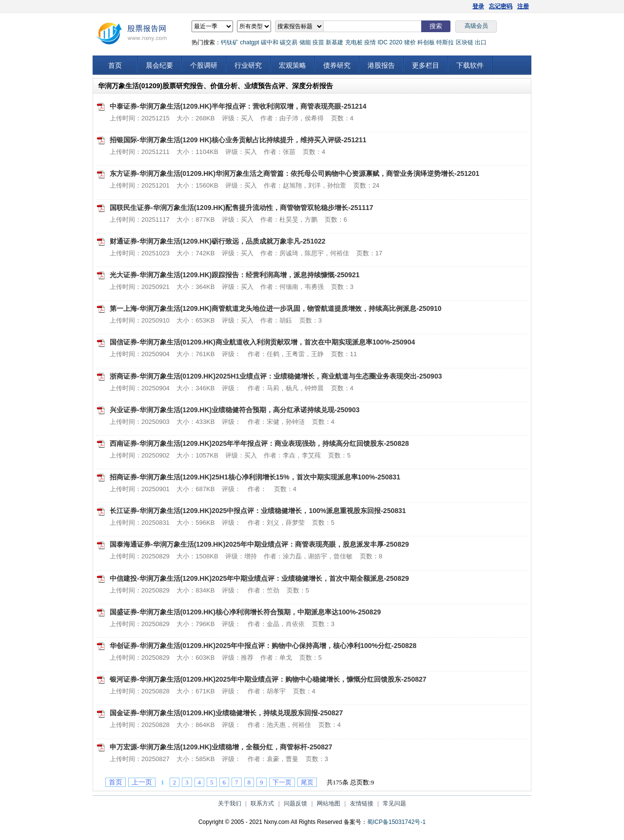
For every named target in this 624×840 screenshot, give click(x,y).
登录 (478, 6)
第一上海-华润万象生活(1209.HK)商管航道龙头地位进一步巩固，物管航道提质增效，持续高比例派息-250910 (276, 308)
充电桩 (354, 42)
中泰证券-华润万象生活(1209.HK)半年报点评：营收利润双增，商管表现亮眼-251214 (238, 106)
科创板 (426, 42)
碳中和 (270, 42)
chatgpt (249, 42)
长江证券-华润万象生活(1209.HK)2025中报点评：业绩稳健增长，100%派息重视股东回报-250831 (258, 511)
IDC (382, 42)
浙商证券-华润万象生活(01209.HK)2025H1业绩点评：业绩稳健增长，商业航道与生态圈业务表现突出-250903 (276, 376)
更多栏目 (426, 65)
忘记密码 (501, 6)
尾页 (307, 782)
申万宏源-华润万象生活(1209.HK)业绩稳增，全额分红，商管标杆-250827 (221, 747)
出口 (481, 42)
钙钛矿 (230, 42)
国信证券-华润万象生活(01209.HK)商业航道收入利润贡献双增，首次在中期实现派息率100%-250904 (262, 342)
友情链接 (362, 803)
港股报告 (381, 65)
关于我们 (230, 803)
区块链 (465, 42)
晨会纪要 (159, 65)
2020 (396, 42)
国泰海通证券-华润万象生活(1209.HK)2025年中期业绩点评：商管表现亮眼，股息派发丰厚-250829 (259, 544)
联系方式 (262, 803)
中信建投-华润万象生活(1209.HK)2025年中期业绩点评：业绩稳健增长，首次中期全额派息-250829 (259, 578)
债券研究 (337, 65)
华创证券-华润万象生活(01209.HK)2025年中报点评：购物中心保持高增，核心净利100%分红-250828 (263, 646)
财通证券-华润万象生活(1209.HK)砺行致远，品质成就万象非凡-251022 (218, 241)
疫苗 (318, 42)
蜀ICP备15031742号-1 (396, 822)
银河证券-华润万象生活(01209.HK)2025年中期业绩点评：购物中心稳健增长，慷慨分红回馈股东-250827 (268, 679)
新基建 (334, 42)
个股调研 (204, 65)
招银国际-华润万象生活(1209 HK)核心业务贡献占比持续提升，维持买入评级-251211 (238, 140)
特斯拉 (445, 42)
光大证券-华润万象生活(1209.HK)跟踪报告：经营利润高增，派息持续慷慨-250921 (235, 275)
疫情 (370, 42)
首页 (115, 65)
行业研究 (248, 65)
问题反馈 (295, 803)
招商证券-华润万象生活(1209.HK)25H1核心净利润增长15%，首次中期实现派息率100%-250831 (255, 477)
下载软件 (470, 65)
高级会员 (476, 26)
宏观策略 (292, 65)
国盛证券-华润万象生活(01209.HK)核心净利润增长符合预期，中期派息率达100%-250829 (245, 612)
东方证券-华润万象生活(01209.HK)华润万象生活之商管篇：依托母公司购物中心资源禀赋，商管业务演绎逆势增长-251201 (294, 173)
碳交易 (289, 42)
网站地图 (329, 803)
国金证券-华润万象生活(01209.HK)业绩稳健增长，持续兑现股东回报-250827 (226, 713)
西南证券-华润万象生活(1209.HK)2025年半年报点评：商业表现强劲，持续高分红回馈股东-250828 (259, 443)
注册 (523, 6)
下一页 (282, 782)
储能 (305, 42)
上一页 (142, 782)
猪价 (410, 42)
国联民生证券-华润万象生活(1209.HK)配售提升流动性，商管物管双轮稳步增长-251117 (242, 208)
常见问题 (394, 803)
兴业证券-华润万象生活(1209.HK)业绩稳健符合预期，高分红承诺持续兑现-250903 (235, 410)
